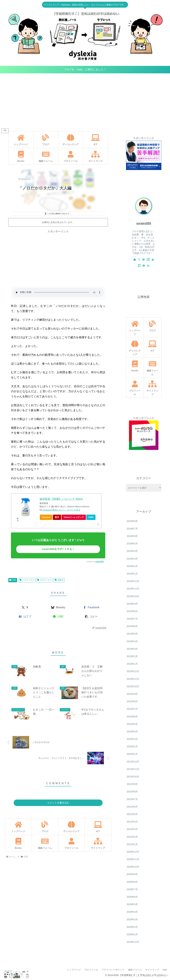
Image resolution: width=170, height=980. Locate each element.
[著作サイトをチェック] (135, 259)
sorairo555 (100, 562)
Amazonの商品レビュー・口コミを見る (61, 510)
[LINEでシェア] (58, 617)
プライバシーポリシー (113, 970)
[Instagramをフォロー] (148, 259)
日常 (13, 580)
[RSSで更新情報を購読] (148, 265)
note (165, 970)
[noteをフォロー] (139, 265)
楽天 (57, 517)
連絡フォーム (135, 970)
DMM (91, 517)
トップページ (74, 970)
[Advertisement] (85, 101)
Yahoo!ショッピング (75, 518)
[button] (91, 617)
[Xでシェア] (25, 608)
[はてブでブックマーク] (25, 617)
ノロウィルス (27, 580)
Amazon (46, 517)
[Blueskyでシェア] (58, 608)
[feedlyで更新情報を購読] (144, 265)
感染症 (59, 580)
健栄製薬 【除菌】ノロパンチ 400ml (61, 499)
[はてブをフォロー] (144, 259)
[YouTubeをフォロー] (153, 259)
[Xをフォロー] (139, 259)
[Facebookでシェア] (91, 608)
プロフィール (91, 970)
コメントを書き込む (58, 803)
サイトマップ (152, 970)
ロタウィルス (45, 580)
